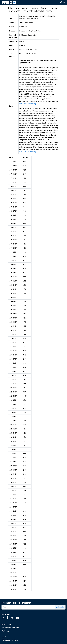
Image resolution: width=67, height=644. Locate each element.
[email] (29, 607)
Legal (4, 637)
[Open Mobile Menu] (64, 3)
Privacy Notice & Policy (10, 640)
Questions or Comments (10, 628)
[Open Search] (61, 3)
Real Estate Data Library (28, 104)
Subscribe (60, 607)
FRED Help (5, 631)
